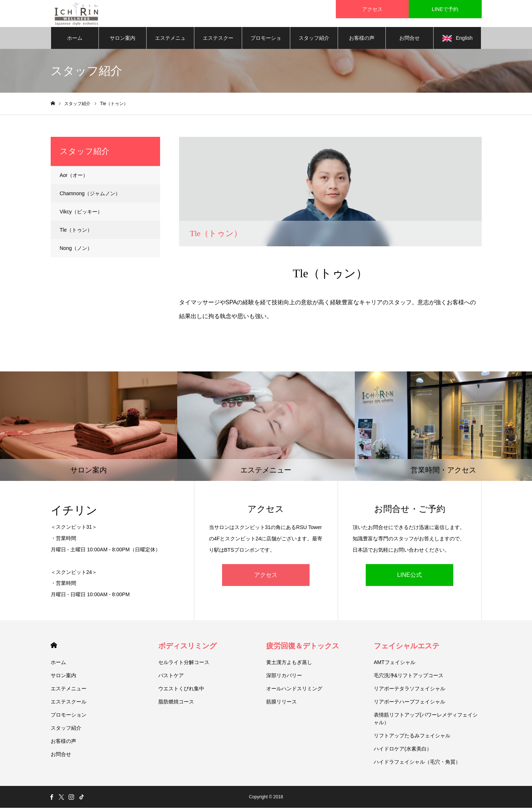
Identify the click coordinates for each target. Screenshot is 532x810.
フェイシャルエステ (407, 648)
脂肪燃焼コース (176, 704)
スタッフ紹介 (314, 40)
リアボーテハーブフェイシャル (409, 704)
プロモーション (266, 44)
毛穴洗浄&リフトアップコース (409, 678)
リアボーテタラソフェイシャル (409, 691)
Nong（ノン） (76, 250)
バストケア (171, 678)
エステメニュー (170, 44)
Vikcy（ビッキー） (81, 214)
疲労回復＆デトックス (303, 648)
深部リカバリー (284, 678)
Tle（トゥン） (76, 232)
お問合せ (409, 40)
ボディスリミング (187, 648)
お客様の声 (362, 40)
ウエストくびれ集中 (181, 691)
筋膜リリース (281, 704)
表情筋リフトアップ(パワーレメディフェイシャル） (426, 721)
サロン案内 (123, 40)
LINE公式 (409, 577)
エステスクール (218, 44)
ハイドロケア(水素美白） (403, 751)
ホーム (75, 40)
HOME (54, 647)
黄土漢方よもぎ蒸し (289, 664)
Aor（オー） (74, 177)
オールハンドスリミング (294, 691)
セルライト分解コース (184, 664)
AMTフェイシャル (395, 664)
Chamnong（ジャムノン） (90, 196)
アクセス (266, 577)
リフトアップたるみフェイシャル (412, 738)
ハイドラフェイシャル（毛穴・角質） (417, 764)
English (457, 40)
